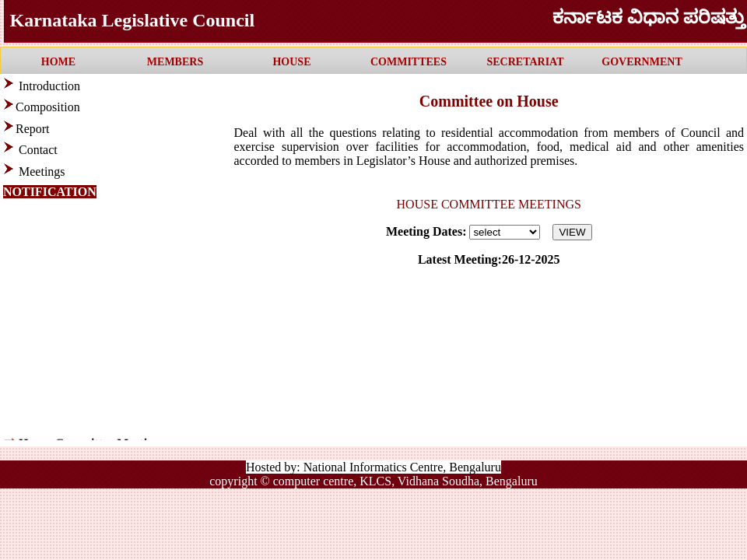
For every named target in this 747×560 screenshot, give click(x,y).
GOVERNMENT (642, 62)
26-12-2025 (531, 259)
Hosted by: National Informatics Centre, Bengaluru (373, 467)
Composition (48, 107)
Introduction (49, 86)
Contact (38, 150)
